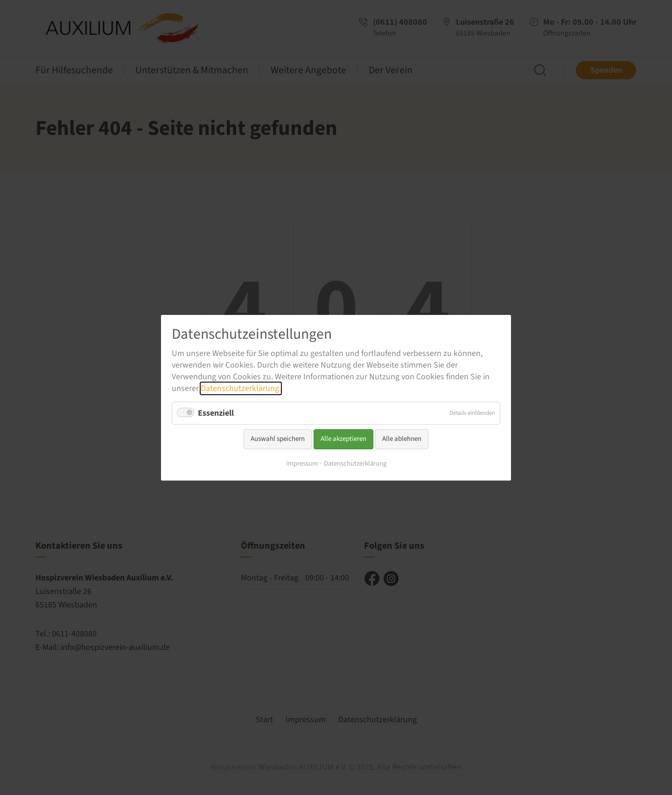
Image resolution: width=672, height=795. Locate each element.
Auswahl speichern (278, 439)
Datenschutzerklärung (355, 463)
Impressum (302, 463)
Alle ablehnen (402, 439)
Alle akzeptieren (343, 439)
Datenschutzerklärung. (241, 388)
